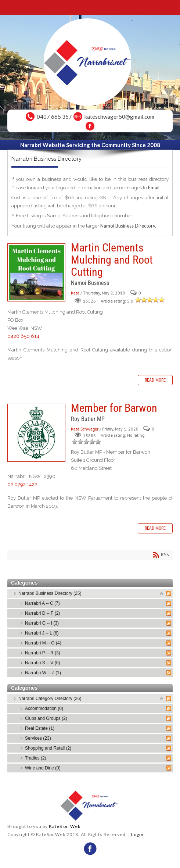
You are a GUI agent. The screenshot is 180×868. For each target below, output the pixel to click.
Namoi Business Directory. (128, 226)
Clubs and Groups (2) (46, 718)
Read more (155, 380)
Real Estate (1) (40, 728)
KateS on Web (65, 826)
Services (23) (38, 738)
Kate (75, 293)
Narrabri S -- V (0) (42, 663)
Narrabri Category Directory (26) (50, 699)
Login (137, 834)
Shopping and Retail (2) (48, 748)
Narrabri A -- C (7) (42, 603)
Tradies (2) (36, 758)
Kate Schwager (85, 429)
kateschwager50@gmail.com (119, 117)
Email (154, 187)
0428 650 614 (23, 336)
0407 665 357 (54, 117)
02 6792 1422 (22, 484)
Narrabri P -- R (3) (43, 653)
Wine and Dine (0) (43, 768)
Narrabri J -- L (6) (42, 633)
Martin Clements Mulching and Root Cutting (36, 272)
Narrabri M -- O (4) (43, 643)
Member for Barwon (36, 433)
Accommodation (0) (44, 708)
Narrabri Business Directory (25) (50, 593)
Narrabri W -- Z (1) (43, 673)
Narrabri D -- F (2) (42, 613)
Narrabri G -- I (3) (42, 623)
